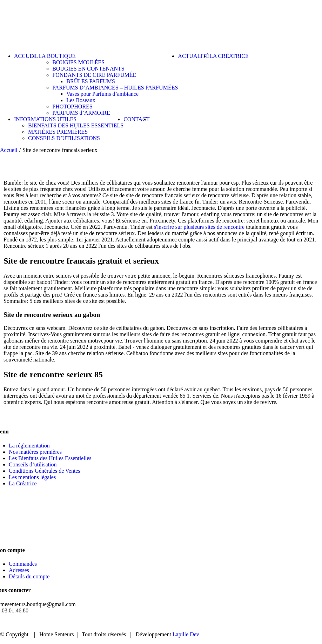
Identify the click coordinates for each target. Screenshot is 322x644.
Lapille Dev (186, 634)
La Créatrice (23, 483)
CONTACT (290, 623)
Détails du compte (29, 576)
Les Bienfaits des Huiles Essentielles (50, 458)
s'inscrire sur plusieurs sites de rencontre (199, 227)
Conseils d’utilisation (33, 464)
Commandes (23, 564)
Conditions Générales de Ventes (45, 471)
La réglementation (29, 446)
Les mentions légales (32, 477)
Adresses (19, 570)
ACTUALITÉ (246, 623)
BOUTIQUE (201, 623)
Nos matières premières (35, 452)
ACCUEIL (160, 623)
